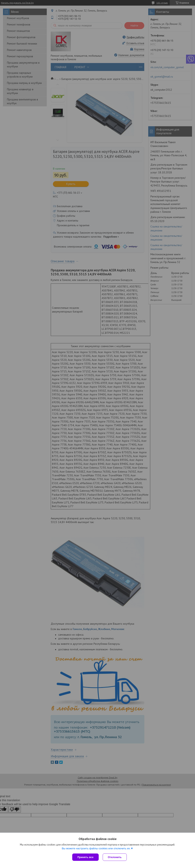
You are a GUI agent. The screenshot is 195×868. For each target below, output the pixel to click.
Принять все (85, 857)
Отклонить (115, 857)
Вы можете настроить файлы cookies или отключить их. (96, 848)
